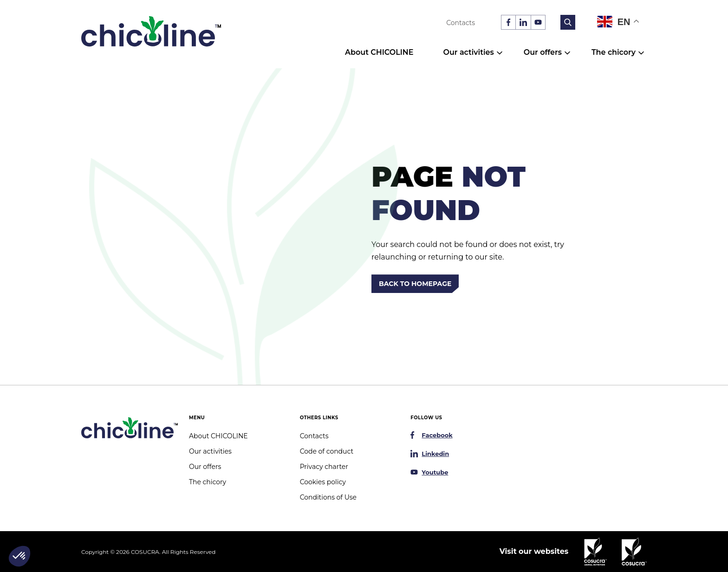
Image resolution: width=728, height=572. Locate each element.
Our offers (543, 52)
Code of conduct (327, 451)
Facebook (437, 435)
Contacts (461, 23)
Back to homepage (415, 284)
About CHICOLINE (379, 52)
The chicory (614, 52)
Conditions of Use (328, 497)
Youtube (435, 472)
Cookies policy (323, 482)
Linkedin (435, 454)
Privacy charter (324, 467)
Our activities (468, 52)
